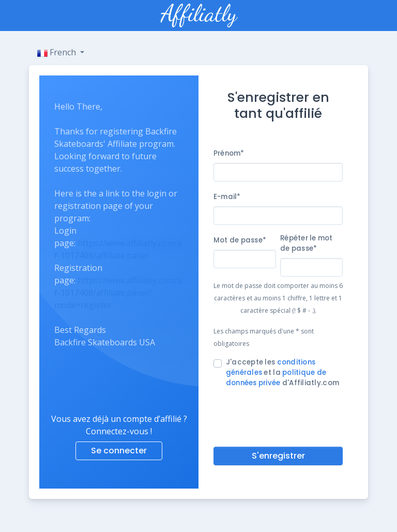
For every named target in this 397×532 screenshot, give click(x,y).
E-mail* (227, 197)
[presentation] (292, 415)
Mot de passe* (240, 240)
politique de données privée (276, 378)
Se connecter (119, 451)
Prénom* (229, 153)
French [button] (58, 52)
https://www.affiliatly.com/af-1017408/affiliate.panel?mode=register (118, 293)
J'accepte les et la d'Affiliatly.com (283, 373)
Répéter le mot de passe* (307, 243)
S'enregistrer (278, 456)
